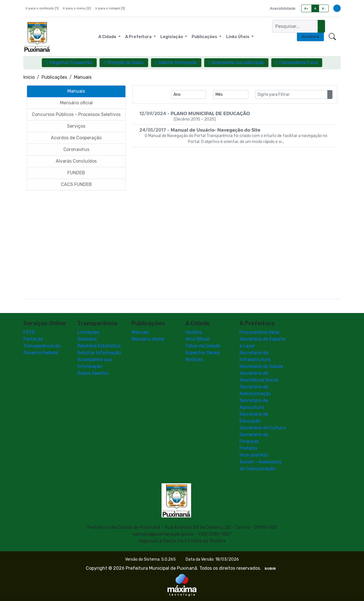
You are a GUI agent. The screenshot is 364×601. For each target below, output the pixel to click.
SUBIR (270, 569)
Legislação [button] (172, 37)
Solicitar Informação (99, 353)
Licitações (88, 332)
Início (29, 77)
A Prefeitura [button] (139, 37)
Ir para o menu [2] (77, 8)
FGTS (29, 332)
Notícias (194, 359)
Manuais (140, 332)
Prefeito (248, 448)
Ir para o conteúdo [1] (42, 8)
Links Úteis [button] (238, 37)
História (194, 332)
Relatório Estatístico (99, 346)
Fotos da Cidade (203, 346)
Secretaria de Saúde (261, 366)
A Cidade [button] (108, 37)
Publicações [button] (205, 37)
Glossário (87, 339)
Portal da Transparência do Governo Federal (42, 346)
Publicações (54, 77)
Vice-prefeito (254, 455)
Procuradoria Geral (259, 332)
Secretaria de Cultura (262, 428)
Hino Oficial (197, 339)
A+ (306, 8)
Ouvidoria (310, 37)
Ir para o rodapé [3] (110, 8)
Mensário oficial (148, 339)
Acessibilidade (283, 8)
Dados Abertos (93, 373)
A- (324, 8)
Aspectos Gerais (203, 353)
